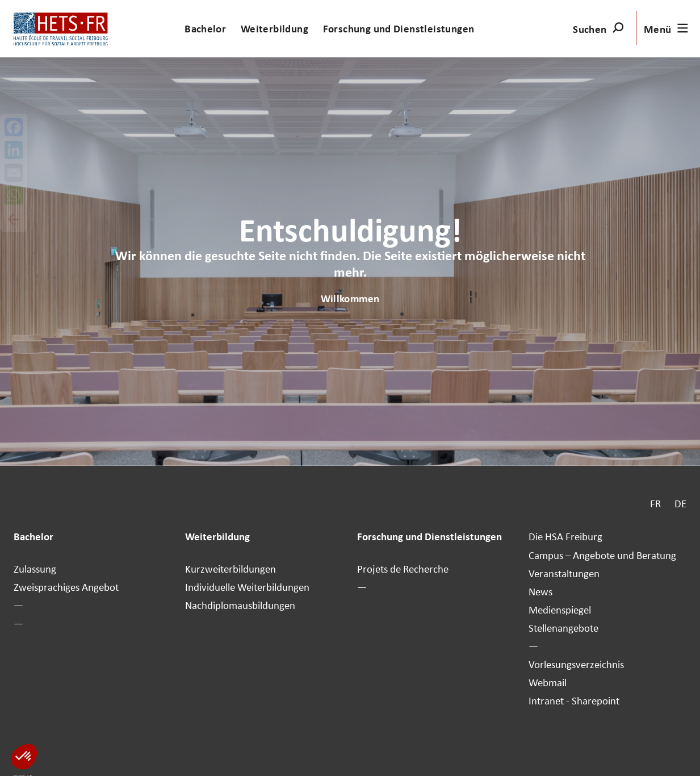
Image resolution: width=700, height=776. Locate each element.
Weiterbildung (274, 28)
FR (655, 503)
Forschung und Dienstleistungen (399, 28)
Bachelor (205, 28)
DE (680, 503)
